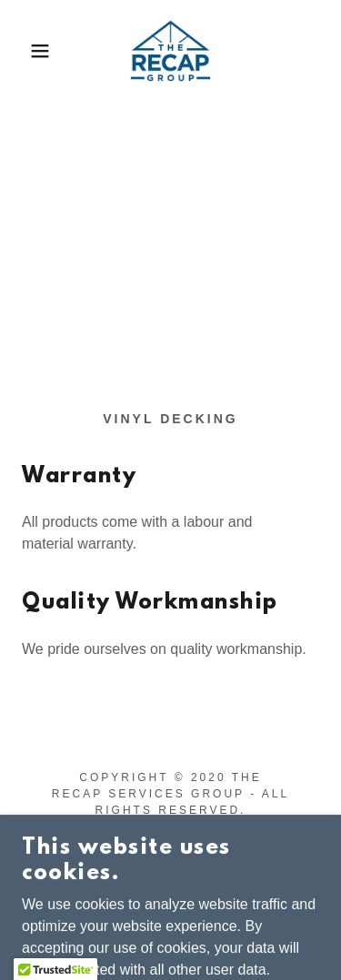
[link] (171, 51)
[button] (27, 51)
